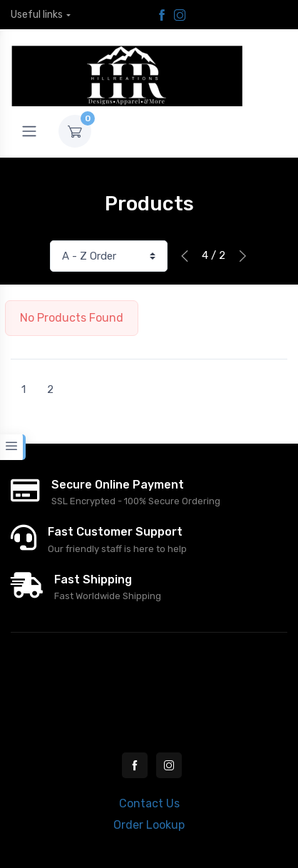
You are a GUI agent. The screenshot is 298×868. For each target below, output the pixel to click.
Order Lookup (149, 825)
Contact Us (149, 803)
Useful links (37, 15)
